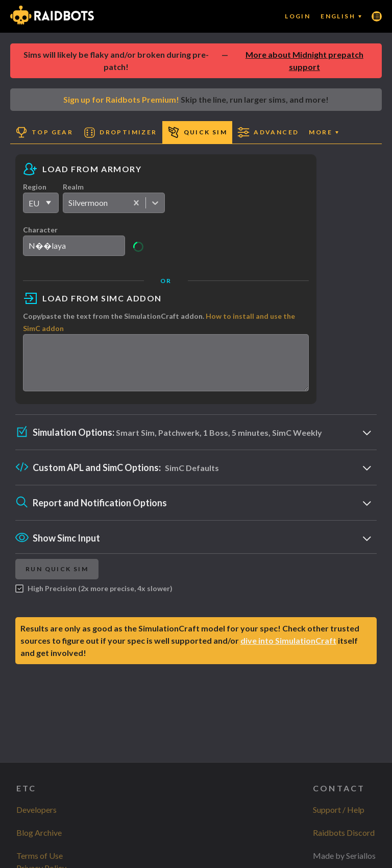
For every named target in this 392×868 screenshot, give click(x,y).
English (341, 16)
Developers (36, 810)
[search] (74, 246)
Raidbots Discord (344, 832)
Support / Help (339, 810)
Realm (73, 187)
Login (298, 16)
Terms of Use (40, 855)
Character (40, 230)
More (324, 132)
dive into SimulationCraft (288, 650)
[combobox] (69, 203)
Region (35, 187)
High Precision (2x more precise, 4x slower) (94, 598)
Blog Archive (39, 832)
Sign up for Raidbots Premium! (121, 99)
